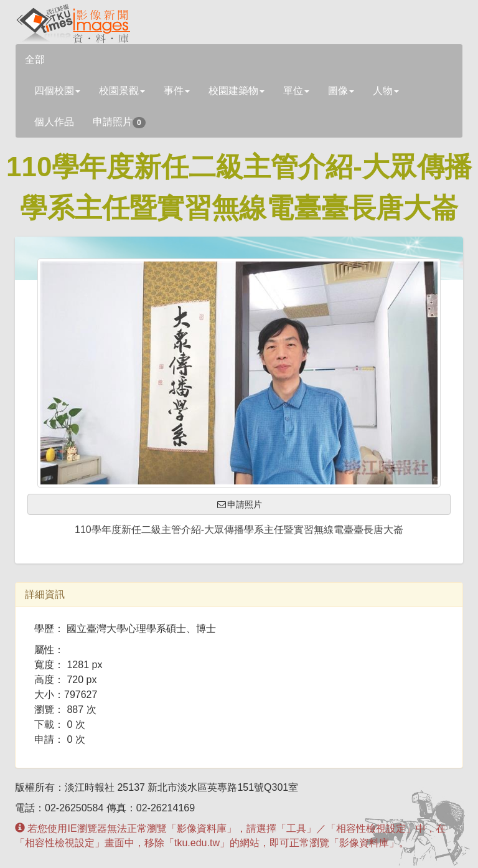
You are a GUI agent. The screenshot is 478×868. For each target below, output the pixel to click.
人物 (386, 91)
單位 (296, 91)
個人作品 (54, 122)
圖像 (341, 91)
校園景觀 (122, 91)
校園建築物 (237, 91)
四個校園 (57, 91)
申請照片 (119, 122)
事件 (177, 91)
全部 (35, 59)
